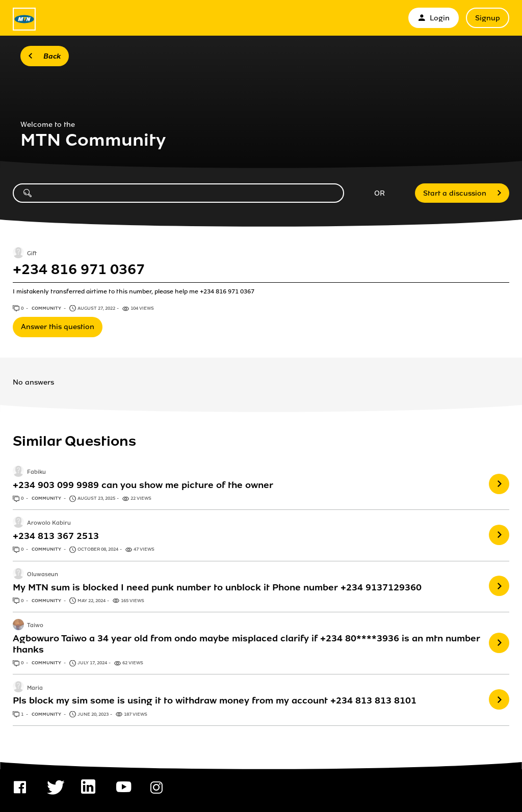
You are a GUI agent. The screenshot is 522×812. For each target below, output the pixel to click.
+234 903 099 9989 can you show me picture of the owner (143, 485)
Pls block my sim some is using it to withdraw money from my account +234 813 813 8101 (215, 700)
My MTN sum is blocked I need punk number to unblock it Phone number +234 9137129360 (217, 587)
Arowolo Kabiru (49, 524)
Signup (488, 18)
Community (47, 308)
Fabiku (36, 472)
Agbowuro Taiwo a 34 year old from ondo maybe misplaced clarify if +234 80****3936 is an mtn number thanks (246, 644)
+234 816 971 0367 (79, 269)
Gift (32, 254)
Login (434, 18)
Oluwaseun (43, 575)
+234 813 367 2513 (56, 536)
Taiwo (35, 626)
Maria (35, 688)
